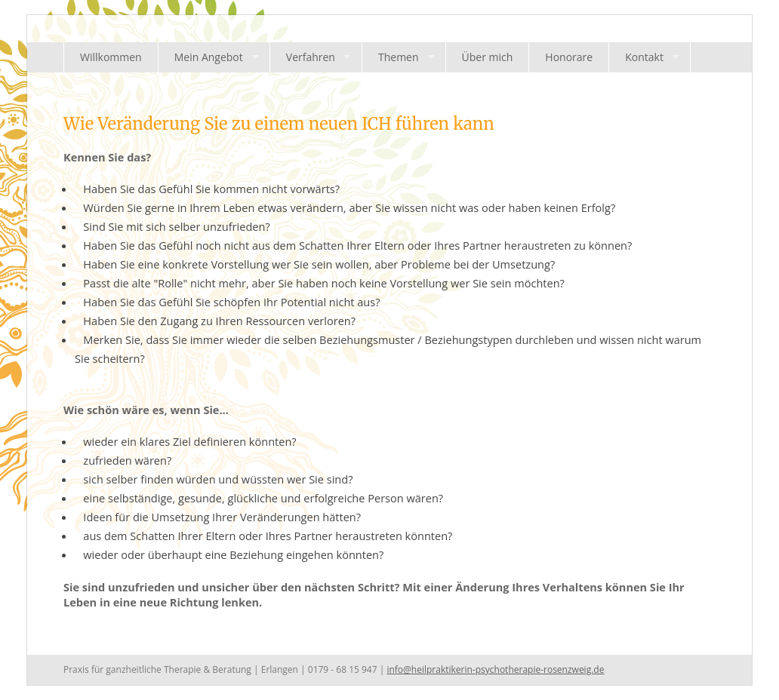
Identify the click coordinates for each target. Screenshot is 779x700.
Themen (399, 57)
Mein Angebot (209, 57)
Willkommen (111, 57)
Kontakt (644, 57)
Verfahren (311, 57)
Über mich (488, 57)
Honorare (569, 57)
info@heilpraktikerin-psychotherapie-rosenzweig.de (495, 669)
